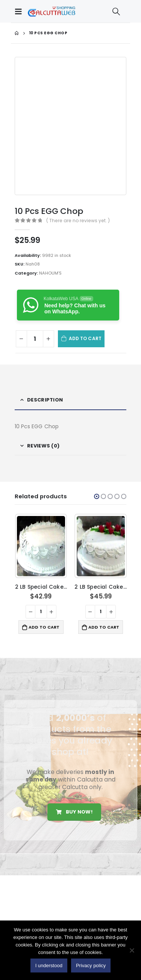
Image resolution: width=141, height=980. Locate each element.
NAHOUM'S (50, 273)
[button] (97, 496)
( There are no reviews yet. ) (78, 221)
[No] (132, 950)
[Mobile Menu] (20, 11)
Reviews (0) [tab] (43, 446)
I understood (49, 965)
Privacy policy (91, 965)
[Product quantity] (35, 339)
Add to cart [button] (44, 627)
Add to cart (85, 338)
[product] (41, 546)
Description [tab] (45, 400)
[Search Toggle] (116, 11)
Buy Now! (74, 812)
